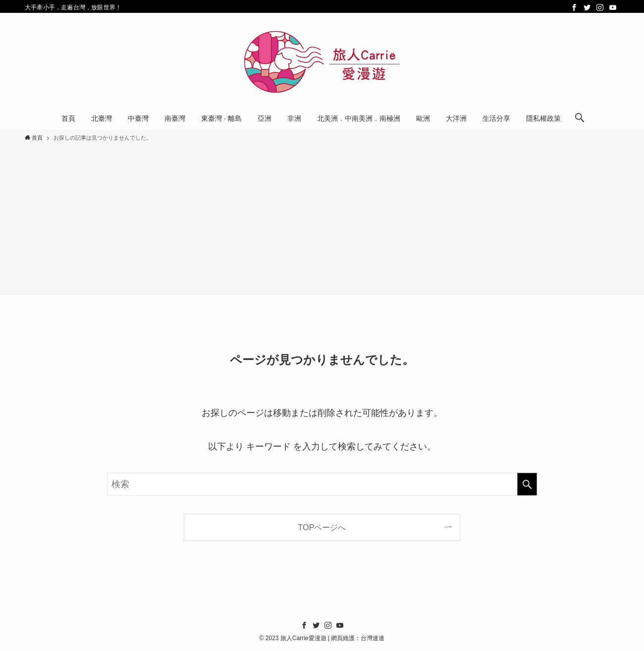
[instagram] (600, 7)
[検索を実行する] (527, 484)
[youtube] (613, 7)
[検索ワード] (322, 484)
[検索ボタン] (580, 118)
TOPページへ (322, 527)
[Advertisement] (322, 217)
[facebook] (574, 7)
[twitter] (587, 7)
